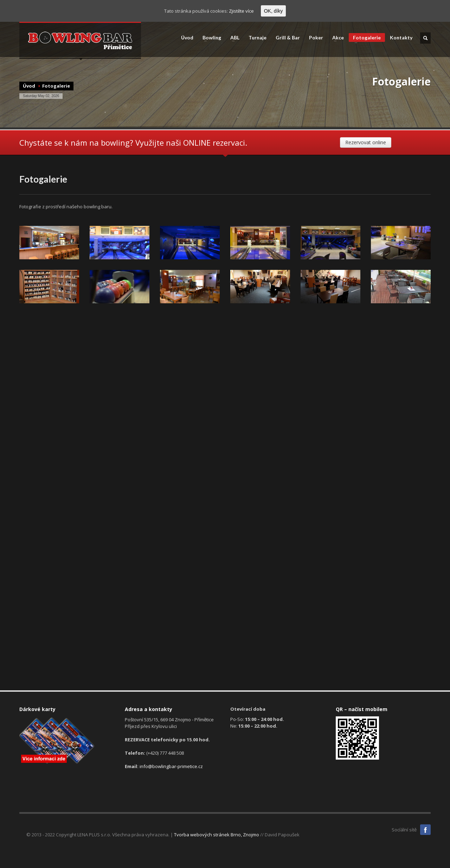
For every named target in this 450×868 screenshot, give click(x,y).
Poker (316, 38)
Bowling (210, 38)
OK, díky (274, 11)
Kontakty (401, 38)
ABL (233, 38)
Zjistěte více (241, 11)
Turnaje (258, 38)
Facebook (425, 830)
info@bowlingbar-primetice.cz (171, 766)
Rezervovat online (366, 142)
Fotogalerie (365, 38)
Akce (336, 38)
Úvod (187, 38)
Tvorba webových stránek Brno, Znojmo (217, 835)
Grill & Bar (288, 38)
